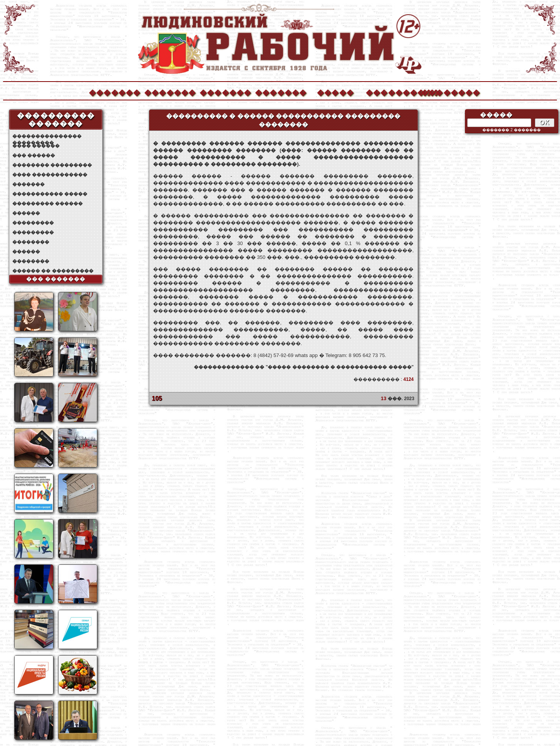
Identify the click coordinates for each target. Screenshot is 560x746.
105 (157, 398)
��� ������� (56, 279)
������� (114, 92)
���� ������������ (50, 175)
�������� (447, 92)
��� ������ (34, 155)
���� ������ (36, 146)
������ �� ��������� (53, 271)
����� (335, 92)
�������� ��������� (52, 165)
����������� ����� (50, 194)
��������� (33, 223)
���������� (391, 92)
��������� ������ (47, 204)
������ (26, 213)
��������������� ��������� (47, 136)
